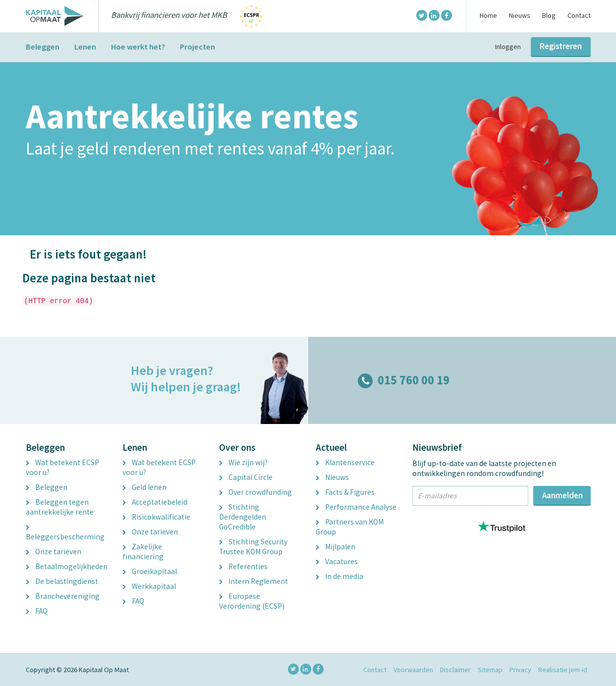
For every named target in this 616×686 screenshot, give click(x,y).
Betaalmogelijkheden (67, 566)
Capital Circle (246, 477)
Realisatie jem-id (563, 670)
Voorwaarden (413, 670)
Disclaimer (455, 670)
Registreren (561, 46)
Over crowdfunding (255, 492)
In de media (339, 576)
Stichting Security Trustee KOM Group (253, 547)
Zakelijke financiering (143, 552)
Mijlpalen (336, 547)
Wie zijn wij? (243, 462)
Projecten (197, 47)
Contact (579, 15)
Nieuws (520, 15)
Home (488, 15)
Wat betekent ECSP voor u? (62, 467)
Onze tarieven (54, 552)
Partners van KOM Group (350, 527)
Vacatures (337, 561)
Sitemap (490, 670)
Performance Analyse (356, 507)
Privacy (520, 670)
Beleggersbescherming (65, 533)
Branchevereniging (63, 596)
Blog (549, 15)
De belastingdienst (62, 581)
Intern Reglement (253, 581)
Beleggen (43, 47)
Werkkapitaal (149, 586)
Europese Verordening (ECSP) (252, 601)
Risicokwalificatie (156, 517)
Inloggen (508, 47)
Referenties (243, 566)
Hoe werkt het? (138, 47)
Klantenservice (345, 462)
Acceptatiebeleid (155, 502)
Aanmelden (562, 495)
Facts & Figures (345, 492)
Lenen (85, 47)
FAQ (37, 611)
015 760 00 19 (404, 380)
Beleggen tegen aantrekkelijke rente (60, 507)
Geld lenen (144, 487)
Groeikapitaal (150, 571)
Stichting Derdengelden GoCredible (243, 517)
